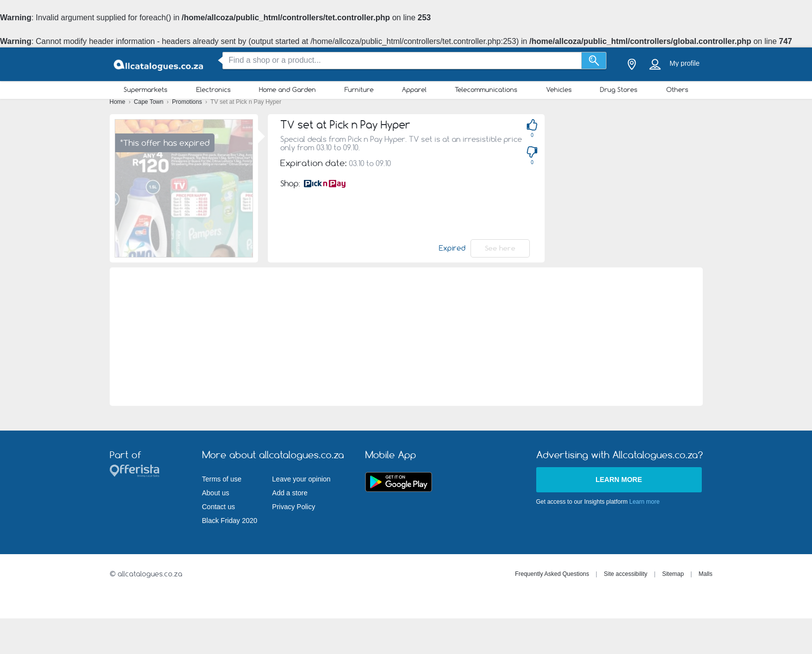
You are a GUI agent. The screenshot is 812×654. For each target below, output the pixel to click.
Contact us (219, 507)
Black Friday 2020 (230, 521)
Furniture (359, 89)
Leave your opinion (301, 479)
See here (500, 248)
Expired (452, 248)
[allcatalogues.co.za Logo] (159, 65)
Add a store (290, 493)
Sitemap (673, 574)
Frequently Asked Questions (552, 574)
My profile (685, 63)
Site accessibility (626, 574)
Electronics (214, 89)
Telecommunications (486, 89)
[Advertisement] (406, 337)
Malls (705, 574)
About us (216, 493)
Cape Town (150, 102)
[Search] (594, 61)
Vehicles (559, 89)
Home (118, 102)
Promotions (188, 102)
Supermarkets (146, 89)
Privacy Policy (294, 507)
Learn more (619, 480)
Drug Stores (619, 89)
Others (677, 89)
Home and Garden (287, 89)
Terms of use (222, 479)
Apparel (414, 89)
